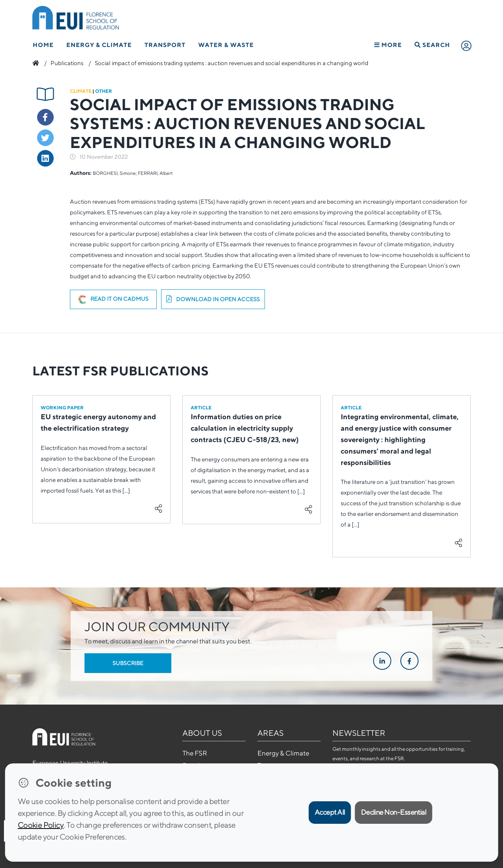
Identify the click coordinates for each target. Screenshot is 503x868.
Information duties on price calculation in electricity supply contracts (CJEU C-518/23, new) (245, 428)
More (388, 45)
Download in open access (213, 299)
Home (43, 45)
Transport (165, 45)
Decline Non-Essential (394, 812)
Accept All (330, 812)
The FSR (195, 753)
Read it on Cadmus (113, 300)
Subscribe (128, 663)
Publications (67, 63)
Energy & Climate (99, 45)
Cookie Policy (41, 825)
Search (432, 45)
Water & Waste (226, 45)
